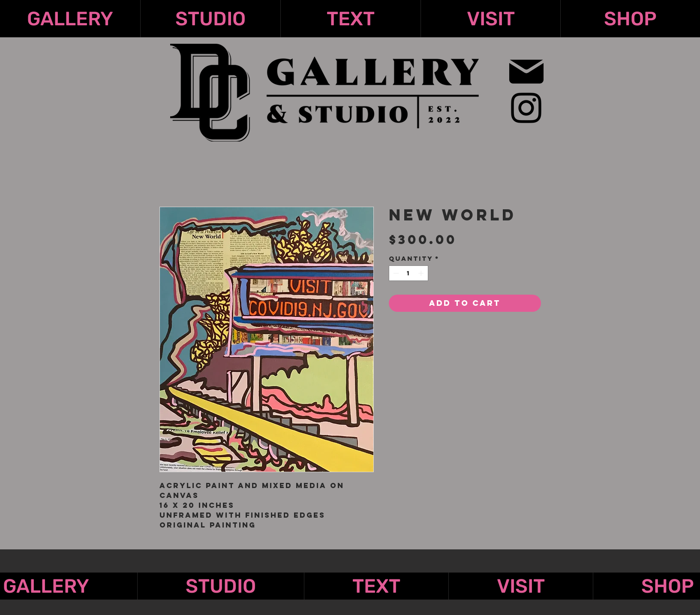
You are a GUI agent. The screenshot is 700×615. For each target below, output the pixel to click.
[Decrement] (395, 273)
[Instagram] (526, 108)
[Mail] (527, 71)
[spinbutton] (408, 273)
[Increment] (422, 273)
